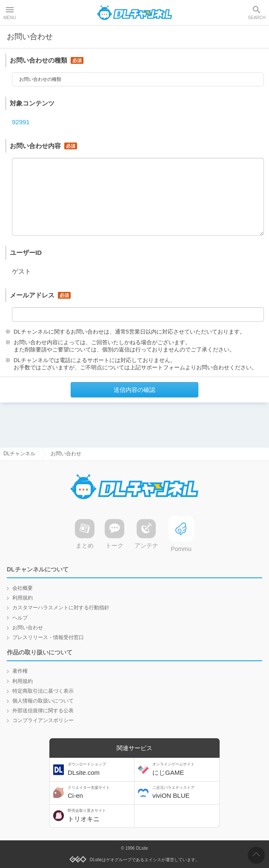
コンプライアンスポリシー (43, 720)
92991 (21, 124)
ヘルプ (20, 618)
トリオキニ (100, 815)
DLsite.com (100, 769)
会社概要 (23, 588)
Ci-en (100, 792)
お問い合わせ (28, 628)
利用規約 (23, 598)
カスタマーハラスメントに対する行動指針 (61, 608)
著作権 (20, 671)
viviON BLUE (185, 792)
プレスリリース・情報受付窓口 (48, 637)
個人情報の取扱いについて (43, 701)
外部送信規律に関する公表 (43, 711)
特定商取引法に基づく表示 (43, 691)
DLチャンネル (134, 13)
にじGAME (185, 769)
